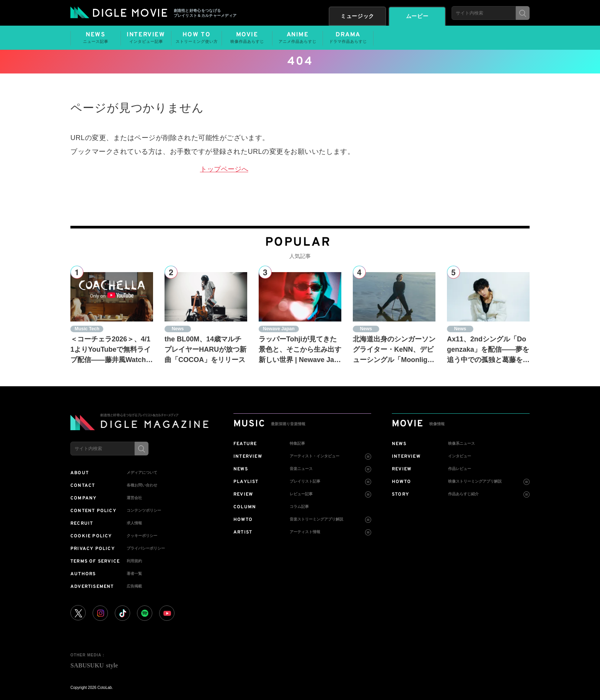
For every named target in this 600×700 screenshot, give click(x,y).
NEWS (96, 38)
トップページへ (224, 169)
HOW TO (196, 38)
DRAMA (348, 38)
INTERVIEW (146, 38)
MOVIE (247, 38)
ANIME (298, 38)
